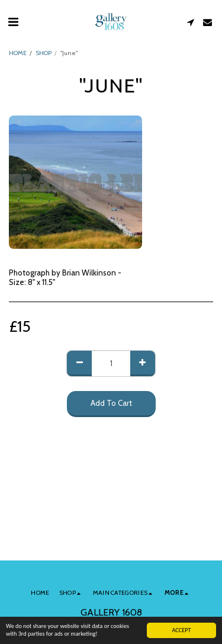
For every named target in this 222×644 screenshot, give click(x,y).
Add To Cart (111, 403)
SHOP (44, 53)
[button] (13, 22)
